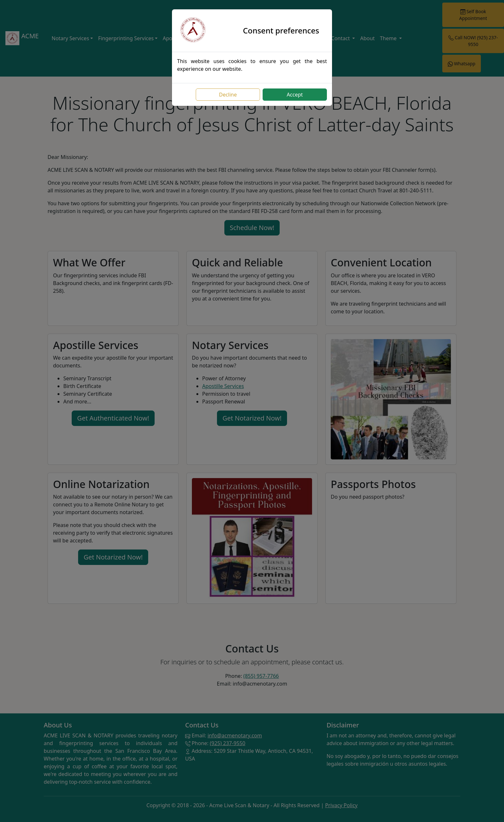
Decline (228, 95)
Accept (295, 95)
